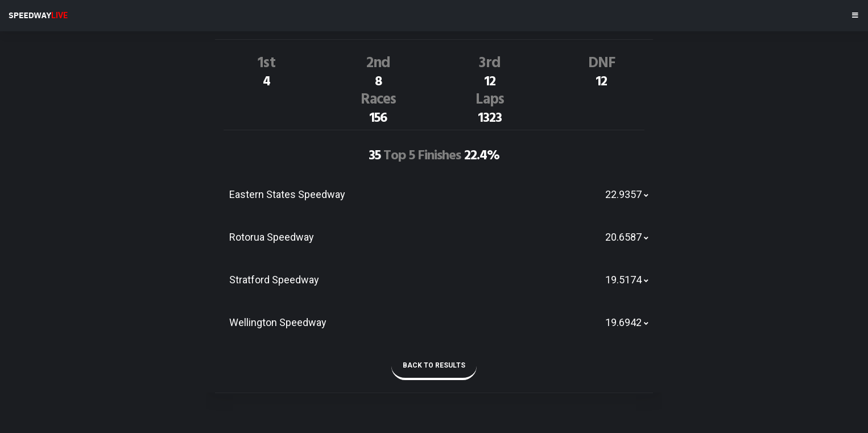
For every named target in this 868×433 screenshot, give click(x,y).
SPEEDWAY (38, 15)
